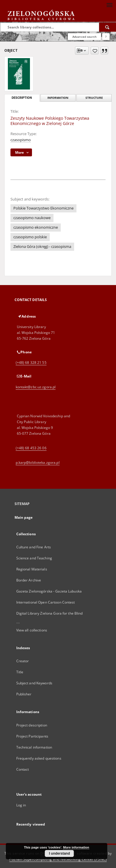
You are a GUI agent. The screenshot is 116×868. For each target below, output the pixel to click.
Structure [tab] (94, 98)
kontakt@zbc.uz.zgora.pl (36, 387)
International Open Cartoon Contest (46, 602)
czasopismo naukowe (32, 218)
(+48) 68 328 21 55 (31, 363)
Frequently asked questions (39, 758)
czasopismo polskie (30, 237)
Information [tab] (58, 98)
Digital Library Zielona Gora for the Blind (50, 613)
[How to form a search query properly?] (106, 37)
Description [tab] (22, 98)
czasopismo (21, 140)
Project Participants (32, 736)
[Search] (108, 27)
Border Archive (29, 580)
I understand (59, 853)
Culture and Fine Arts (34, 547)
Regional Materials (32, 569)
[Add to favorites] (95, 51)
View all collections (32, 630)
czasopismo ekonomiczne (36, 227)
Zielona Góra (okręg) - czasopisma (42, 247)
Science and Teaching (34, 558)
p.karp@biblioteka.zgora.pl (38, 462)
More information (76, 847)
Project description (32, 725)
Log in (21, 805)
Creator (23, 661)
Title (20, 672)
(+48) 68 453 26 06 (31, 448)
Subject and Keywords (34, 683)
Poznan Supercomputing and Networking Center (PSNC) (58, 859)
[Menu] (109, 5)
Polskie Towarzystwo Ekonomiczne (43, 208)
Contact (23, 769)
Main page (24, 517)
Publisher (24, 694)
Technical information (34, 747)
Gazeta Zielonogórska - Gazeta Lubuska (49, 591)
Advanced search (84, 37)
